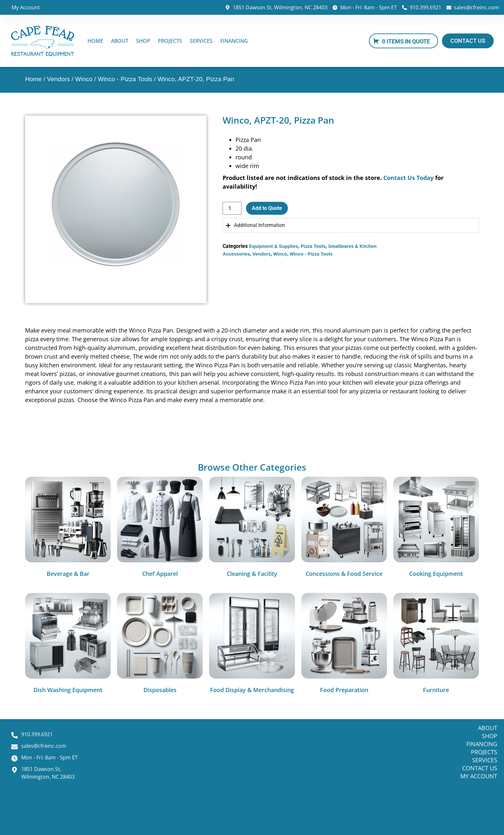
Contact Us (480, 768)
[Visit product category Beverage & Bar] (68, 529)
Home (95, 41)
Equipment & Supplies (274, 246)
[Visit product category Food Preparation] (344, 645)
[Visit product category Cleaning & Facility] (252, 529)
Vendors (58, 79)
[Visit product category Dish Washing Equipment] (68, 645)
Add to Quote (267, 208)
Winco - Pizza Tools (125, 79)
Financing (234, 41)
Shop (143, 41)
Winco (84, 79)
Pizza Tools (313, 246)
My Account (26, 7)
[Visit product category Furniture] (436, 645)
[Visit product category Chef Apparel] (160, 529)
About (120, 41)
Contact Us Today (408, 178)
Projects (170, 41)
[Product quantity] (232, 208)
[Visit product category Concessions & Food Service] (344, 529)
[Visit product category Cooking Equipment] (436, 529)
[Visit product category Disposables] (160, 645)
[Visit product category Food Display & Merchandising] (252, 645)
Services (201, 41)
